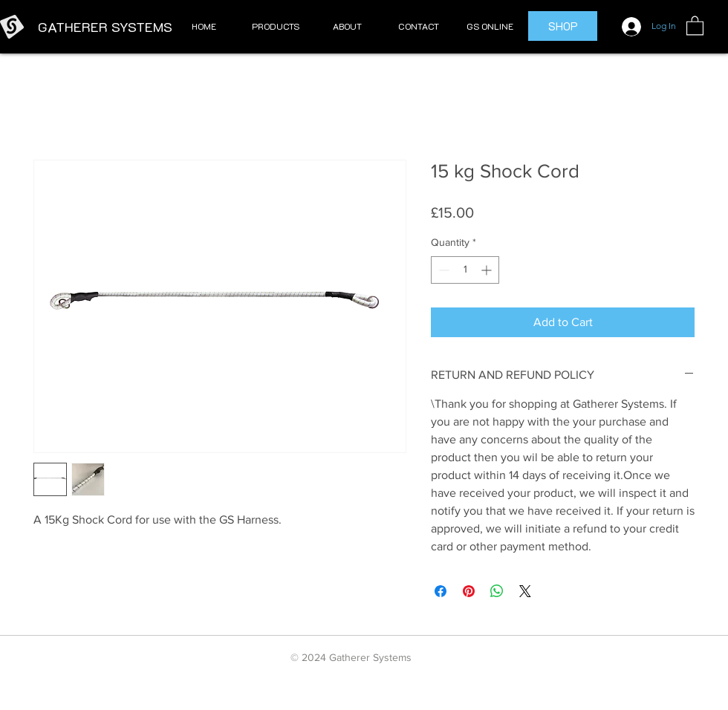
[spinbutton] (465, 270)
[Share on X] (525, 591)
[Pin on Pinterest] (469, 591)
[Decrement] (442, 270)
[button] (276, 26)
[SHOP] (563, 26)
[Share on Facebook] (441, 591)
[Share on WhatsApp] (497, 591)
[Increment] (488, 270)
